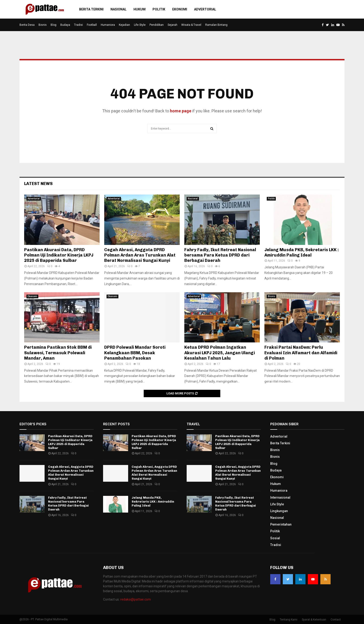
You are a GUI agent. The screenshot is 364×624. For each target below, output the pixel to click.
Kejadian (124, 25)
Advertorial (205, 9)
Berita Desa (27, 25)
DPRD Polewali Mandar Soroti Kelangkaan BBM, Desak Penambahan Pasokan (135, 353)
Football (92, 25)
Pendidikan (157, 25)
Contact (336, 620)
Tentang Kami (289, 620)
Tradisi (78, 25)
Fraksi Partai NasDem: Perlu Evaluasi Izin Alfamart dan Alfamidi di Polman (301, 353)
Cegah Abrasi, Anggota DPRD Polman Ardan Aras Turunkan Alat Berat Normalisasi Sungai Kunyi (140, 255)
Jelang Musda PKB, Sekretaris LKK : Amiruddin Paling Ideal (302, 252)
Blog (54, 25)
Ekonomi (180, 9)
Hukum (140, 9)
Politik (159, 9)
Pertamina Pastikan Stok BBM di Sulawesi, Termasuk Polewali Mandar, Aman (58, 353)
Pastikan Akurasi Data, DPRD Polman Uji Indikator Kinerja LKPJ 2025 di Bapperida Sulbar (59, 255)
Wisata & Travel (191, 25)
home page (181, 111)
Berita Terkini (91, 9)
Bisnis (43, 25)
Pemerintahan (281, 524)
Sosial (275, 538)
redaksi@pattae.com (136, 599)
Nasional (119, 9)
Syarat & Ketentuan (314, 620)
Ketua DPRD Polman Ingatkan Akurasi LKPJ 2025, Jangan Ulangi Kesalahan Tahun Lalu (220, 353)
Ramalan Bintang (216, 25)
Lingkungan (279, 511)
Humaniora (108, 25)
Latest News (38, 184)
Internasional (280, 497)
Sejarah (172, 25)
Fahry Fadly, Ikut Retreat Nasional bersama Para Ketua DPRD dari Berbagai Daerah (220, 255)
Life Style (140, 25)
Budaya (65, 25)
